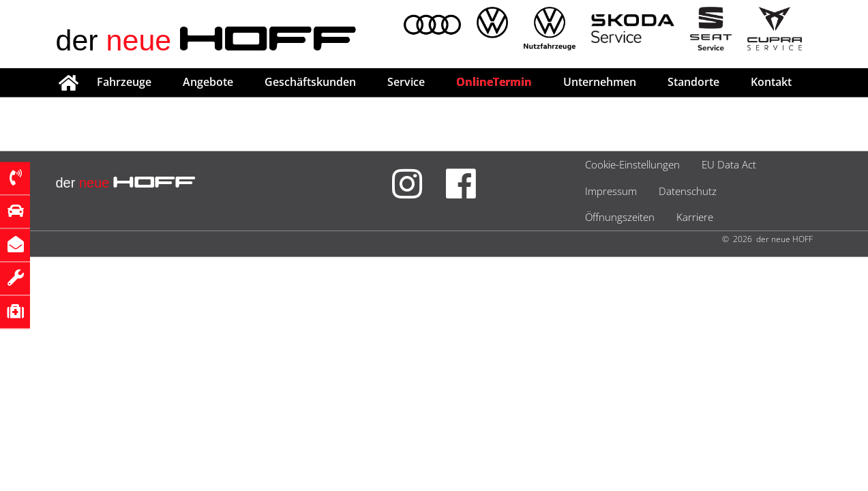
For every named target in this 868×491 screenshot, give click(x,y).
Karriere (695, 217)
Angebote (208, 82)
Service (406, 82)
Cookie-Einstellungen (632, 164)
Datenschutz (688, 191)
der (207, 40)
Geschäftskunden (310, 82)
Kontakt (771, 82)
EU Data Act (729, 164)
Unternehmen (600, 82)
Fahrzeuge (124, 82)
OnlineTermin (494, 82)
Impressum (611, 191)
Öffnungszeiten (620, 217)
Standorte (693, 82)
